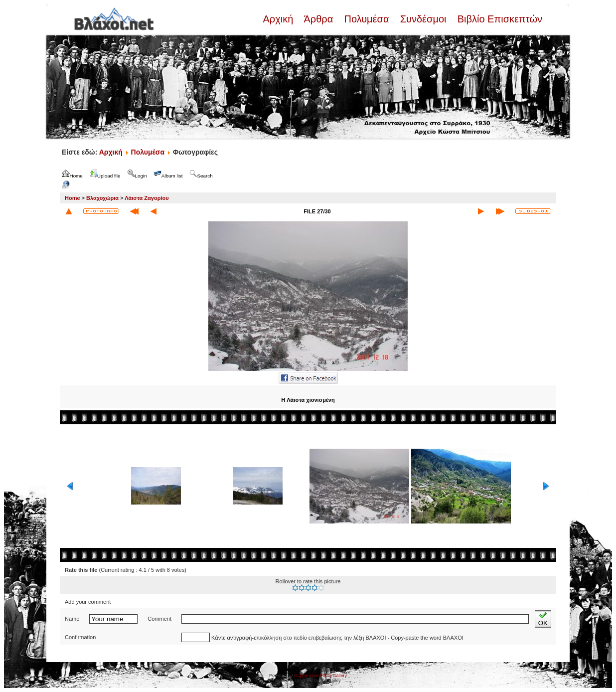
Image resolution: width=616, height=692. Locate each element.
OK (543, 619)
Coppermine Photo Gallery (320, 676)
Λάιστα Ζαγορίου (147, 198)
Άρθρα (319, 19)
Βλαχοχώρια (102, 198)
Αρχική (279, 19)
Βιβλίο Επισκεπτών (498, 19)
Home (73, 198)
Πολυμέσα (367, 19)
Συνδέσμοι (423, 19)
